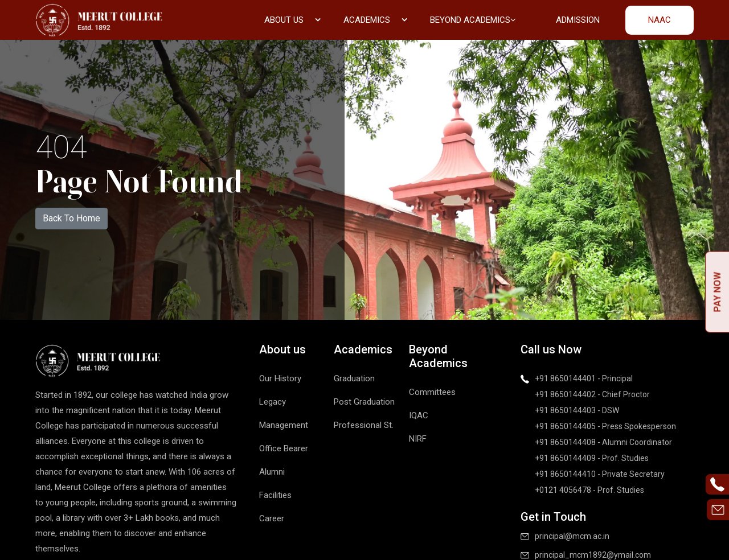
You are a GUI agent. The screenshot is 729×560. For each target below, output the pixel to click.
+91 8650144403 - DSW (577, 410)
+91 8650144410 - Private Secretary (600, 474)
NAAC (660, 20)
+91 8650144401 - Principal (584, 378)
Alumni (272, 472)
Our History (280, 378)
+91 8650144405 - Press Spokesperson (605, 426)
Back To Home (71, 218)
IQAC (419, 415)
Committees (432, 392)
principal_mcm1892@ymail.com (593, 555)
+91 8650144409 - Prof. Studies (592, 458)
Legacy (273, 402)
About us (292, 20)
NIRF (418, 439)
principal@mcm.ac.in (572, 536)
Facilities (275, 495)
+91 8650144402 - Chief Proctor (592, 394)
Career (272, 518)
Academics (375, 20)
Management (284, 425)
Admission (578, 20)
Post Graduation (364, 402)
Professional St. (364, 425)
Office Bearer (284, 448)
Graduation (354, 378)
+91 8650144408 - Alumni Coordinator (603, 442)
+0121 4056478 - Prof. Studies (589, 490)
